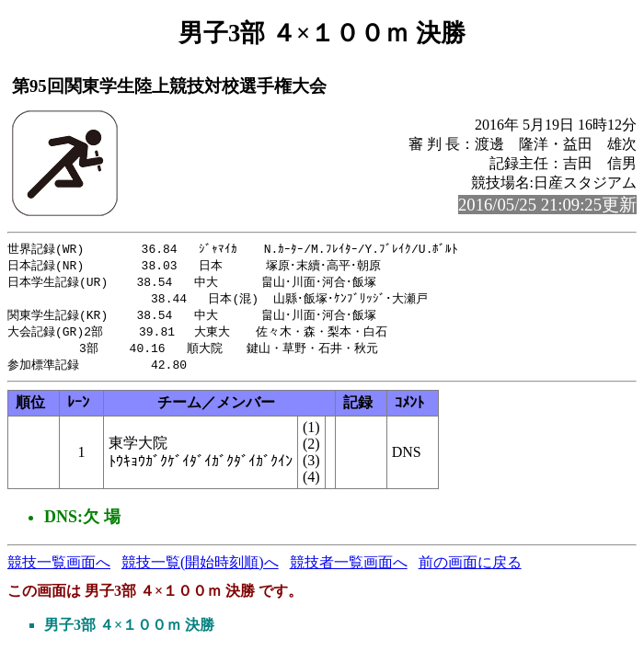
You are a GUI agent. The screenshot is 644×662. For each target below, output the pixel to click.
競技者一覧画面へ (349, 570)
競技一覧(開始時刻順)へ (200, 570)
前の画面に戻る (470, 570)
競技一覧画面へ (59, 570)
